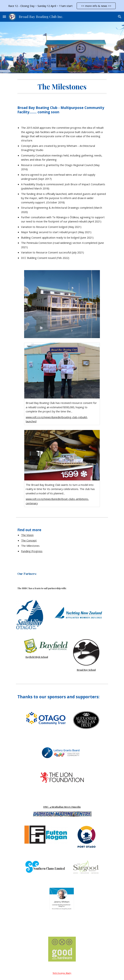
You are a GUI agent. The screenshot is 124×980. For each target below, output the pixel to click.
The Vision (27, 535)
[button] (4, 17)
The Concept (29, 540)
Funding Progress (32, 551)
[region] (62, 6)
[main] (62, 86)
